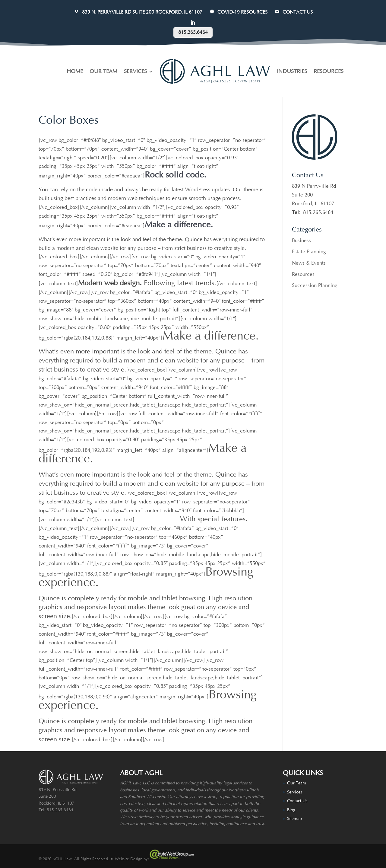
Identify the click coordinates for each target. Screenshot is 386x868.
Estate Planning (309, 252)
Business (301, 241)
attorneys (184, 797)
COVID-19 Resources (238, 12)
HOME (75, 72)
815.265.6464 (193, 32)
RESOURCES (329, 72)
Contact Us (297, 801)
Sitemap (294, 819)
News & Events (309, 263)
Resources (303, 274)
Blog (291, 810)
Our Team (297, 783)
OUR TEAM (103, 72)
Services (294, 792)
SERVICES (135, 72)
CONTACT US (293, 12)
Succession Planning (315, 286)
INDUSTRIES (292, 72)
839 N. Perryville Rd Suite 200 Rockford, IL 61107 (138, 12)
